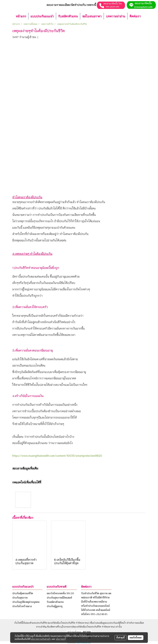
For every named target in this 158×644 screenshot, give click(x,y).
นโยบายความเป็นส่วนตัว (41, 639)
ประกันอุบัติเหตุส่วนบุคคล (26, 602)
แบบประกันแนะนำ (42, 16)
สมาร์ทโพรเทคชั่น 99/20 (60, 593)
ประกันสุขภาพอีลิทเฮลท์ (59, 598)
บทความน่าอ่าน (116, 16)
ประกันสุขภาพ (20, 598)
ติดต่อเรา (135, 16)
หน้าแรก (21, 16)
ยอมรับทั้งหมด (136, 638)
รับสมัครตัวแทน (68, 16)
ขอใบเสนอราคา (92, 16)
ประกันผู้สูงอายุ (55, 606)
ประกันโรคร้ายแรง (22, 606)
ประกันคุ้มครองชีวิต (23, 593)
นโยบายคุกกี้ (61, 639)
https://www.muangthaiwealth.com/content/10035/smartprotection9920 (57, 455)
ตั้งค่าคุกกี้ (121, 638)
